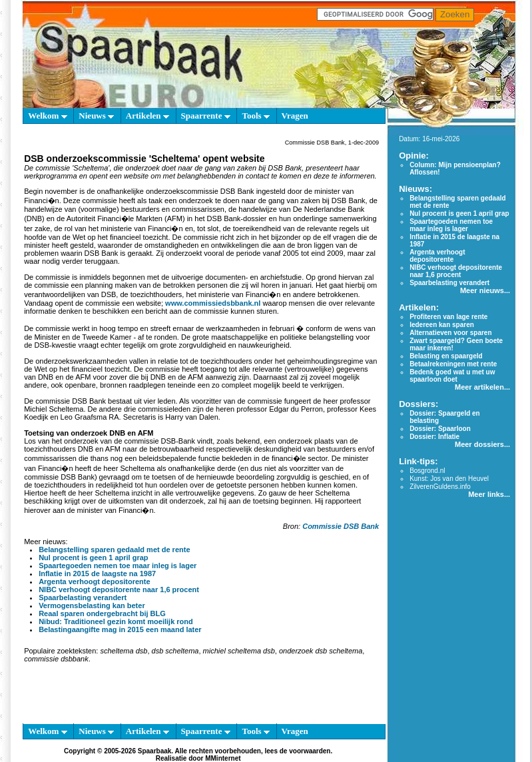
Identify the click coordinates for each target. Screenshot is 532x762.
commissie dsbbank (56, 659)
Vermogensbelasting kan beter (92, 605)
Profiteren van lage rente (448, 317)
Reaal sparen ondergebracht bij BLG (102, 613)
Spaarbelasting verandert (83, 597)
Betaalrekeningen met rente (453, 364)
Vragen (295, 116)
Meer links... (489, 494)
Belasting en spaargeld (446, 356)
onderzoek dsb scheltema (321, 651)
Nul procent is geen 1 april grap (93, 558)
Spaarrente (206, 116)
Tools (255, 116)
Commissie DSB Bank (341, 526)
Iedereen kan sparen (442, 325)
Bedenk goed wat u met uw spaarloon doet (452, 376)
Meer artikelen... (482, 387)
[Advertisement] (198, 696)
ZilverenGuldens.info (440, 487)
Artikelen (147, 116)
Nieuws (96, 116)
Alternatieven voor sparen (450, 333)
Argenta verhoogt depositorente (94, 581)
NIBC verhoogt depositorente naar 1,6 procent (119, 589)
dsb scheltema (175, 651)
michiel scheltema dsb (239, 651)
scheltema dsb (124, 651)
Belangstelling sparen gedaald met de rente (114, 550)
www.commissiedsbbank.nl (213, 303)
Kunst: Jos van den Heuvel (449, 479)
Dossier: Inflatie (434, 437)
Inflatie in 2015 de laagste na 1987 (97, 573)
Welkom (47, 116)
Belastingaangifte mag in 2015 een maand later (120, 629)
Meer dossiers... (482, 444)
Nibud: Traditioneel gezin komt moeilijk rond (116, 621)
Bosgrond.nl (427, 471)
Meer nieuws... (485, 290)
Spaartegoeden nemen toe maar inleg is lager (118, 566)
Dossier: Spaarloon (440, 429)
